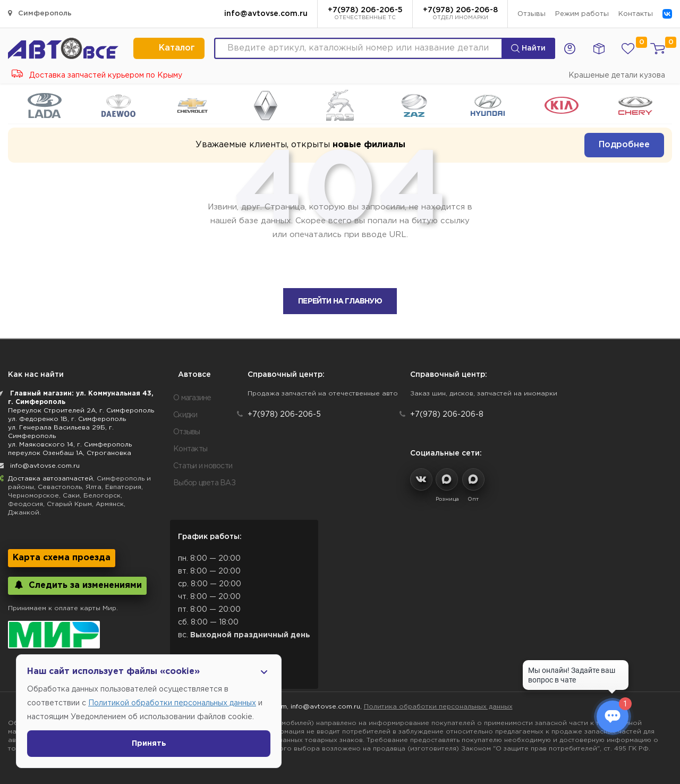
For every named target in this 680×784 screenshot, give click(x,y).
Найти (528, 48)
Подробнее (624, 145)
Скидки (185, 415)
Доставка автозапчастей (50, 479)
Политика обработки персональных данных (438, 707)
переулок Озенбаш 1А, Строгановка (70, 453)
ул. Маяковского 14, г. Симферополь (70, 445)
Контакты (636, 14)
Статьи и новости (203, 466)
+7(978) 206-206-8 (460, 14)
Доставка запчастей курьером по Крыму (97, 75)
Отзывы (532, 14)
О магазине (192, 398)
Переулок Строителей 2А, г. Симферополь (81, 411)
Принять (149, 744)
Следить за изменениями (77, 585)
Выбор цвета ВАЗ (204, 483)
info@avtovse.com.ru (266, 14)
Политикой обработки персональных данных (172, 703)
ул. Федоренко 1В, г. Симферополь (67, 419)
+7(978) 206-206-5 (365, 14)
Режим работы (582, 14)
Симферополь (40, 13)
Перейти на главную (340, 301)
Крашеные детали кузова (617, 75)
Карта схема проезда (62, 558)
